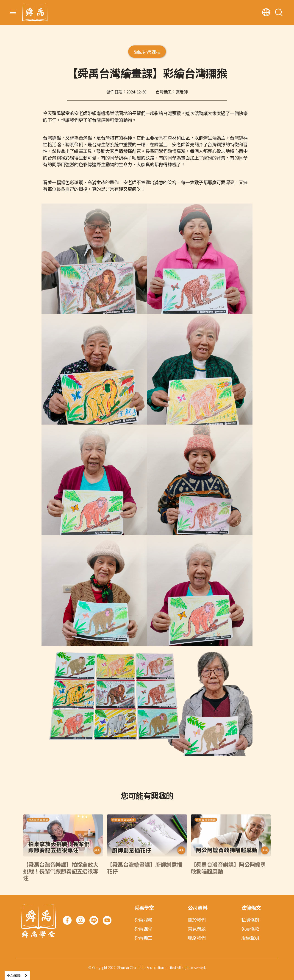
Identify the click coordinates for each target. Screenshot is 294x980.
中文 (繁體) (14, 976)
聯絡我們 (197, 938)
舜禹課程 (143, 929)
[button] (13, 12)
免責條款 (250, 929)
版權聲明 (250, 938)
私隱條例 (250, 920)
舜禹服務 (143, 920)
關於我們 (197, 920)
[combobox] (17, 976)
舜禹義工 (143, 938)
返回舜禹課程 (147, 52)
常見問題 (197, 929)
